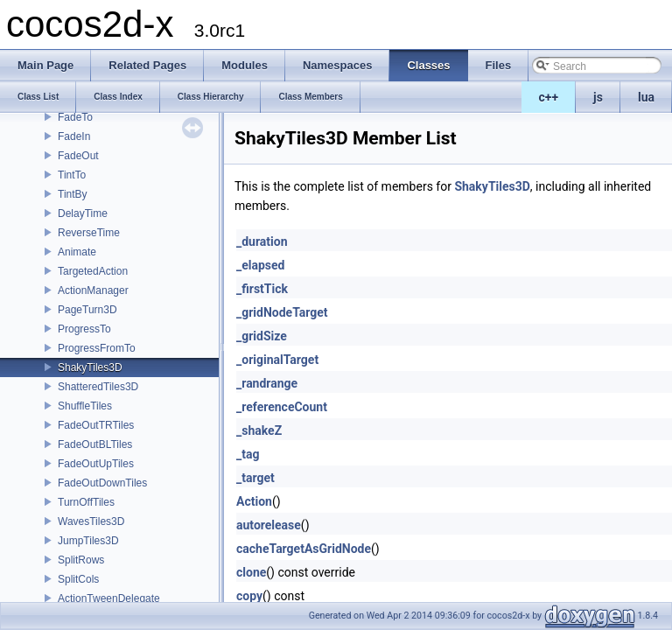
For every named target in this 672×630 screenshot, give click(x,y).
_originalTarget (277, 360)
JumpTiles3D (88, 541)
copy (249, 596)
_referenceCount (282, 407)
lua (646, 97)
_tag (248, 454)
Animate (77, 252)
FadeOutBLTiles (95, 444)
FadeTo (75, 117)
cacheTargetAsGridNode (304, 549)
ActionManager (93, 290)
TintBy (73, 194)
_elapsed (261, 265)
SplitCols (78, 579)
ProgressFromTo (97, 348)
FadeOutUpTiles (96, 464)
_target (255, 478)
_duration (262, 241)
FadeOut (78, 156)
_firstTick (262, 289)
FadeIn (74, 136)
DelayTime (83, 213)
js (598, 97)
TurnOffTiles (86, 502)
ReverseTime (89, 233)
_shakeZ (259, 430)
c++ (549, 97)
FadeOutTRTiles (96, 425)
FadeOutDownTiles (102, 483)
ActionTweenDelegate (109, 598)
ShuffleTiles (85, 406)
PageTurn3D (87, 310)
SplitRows (81, 560)
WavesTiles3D (91, 521)
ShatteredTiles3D (98, 387)
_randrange (267, 383)
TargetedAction (93, 271)
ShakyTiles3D (90, 367)
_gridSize (262, 336)
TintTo (72, 175)
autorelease (269, 525)
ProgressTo (84, 329)
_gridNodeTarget (282, 312)
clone (251, 572)
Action (254, 501)
